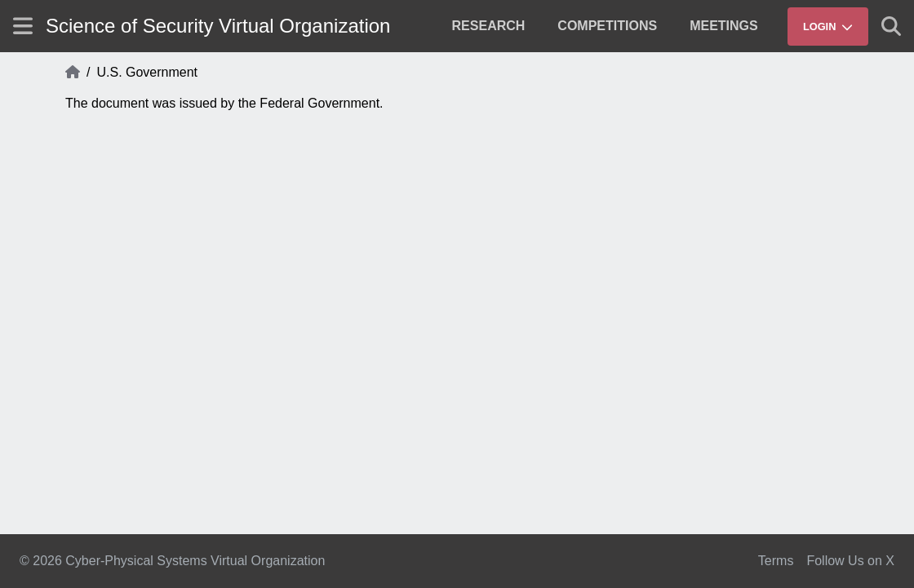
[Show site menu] (23, 26)
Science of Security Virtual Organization (218, 26)
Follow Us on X (850, 561)
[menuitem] (489, 26)
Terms (776, 561)
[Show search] (891, 26)
